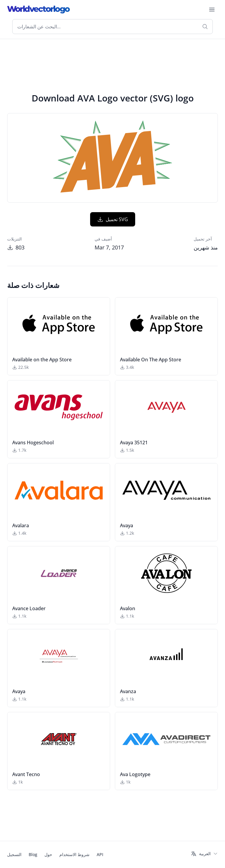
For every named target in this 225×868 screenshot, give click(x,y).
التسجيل (14, 854)
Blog (33, 854)
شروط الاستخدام (74, 854)
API (100, 854)
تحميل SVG (113, 219)
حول (48, 854)
